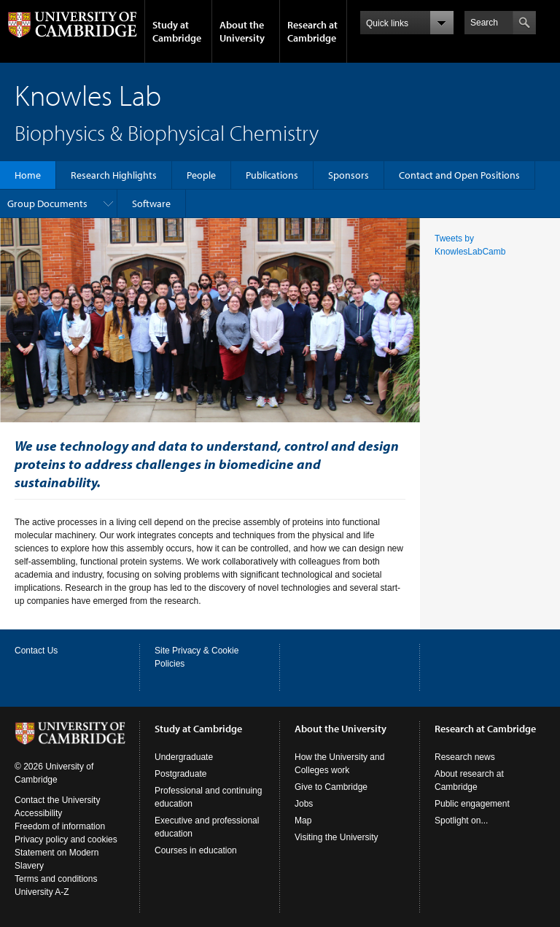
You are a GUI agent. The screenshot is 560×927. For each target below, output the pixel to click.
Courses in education (196, 850)
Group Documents (47, 203)
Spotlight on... (461, 821)
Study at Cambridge (177, 31)
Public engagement (472, 804)
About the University (242, 31)
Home (28, 175)
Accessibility (38, 813)
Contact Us (36, 651)
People (201, 175)
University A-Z (42, 892)
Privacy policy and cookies (66, 839)
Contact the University (57, 800)
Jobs (304, 804)
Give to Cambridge (331, 787)
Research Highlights (114, 175)
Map (303, 821)
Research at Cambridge (312, 31)
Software (151, 203)
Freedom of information (60, 826)
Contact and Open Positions (459, 175)
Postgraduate (180, 774)
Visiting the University (337, 837)
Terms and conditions (56, 879)
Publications (272, 175)
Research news (465, 757)
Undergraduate (184, 757)
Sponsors (349, 175)
